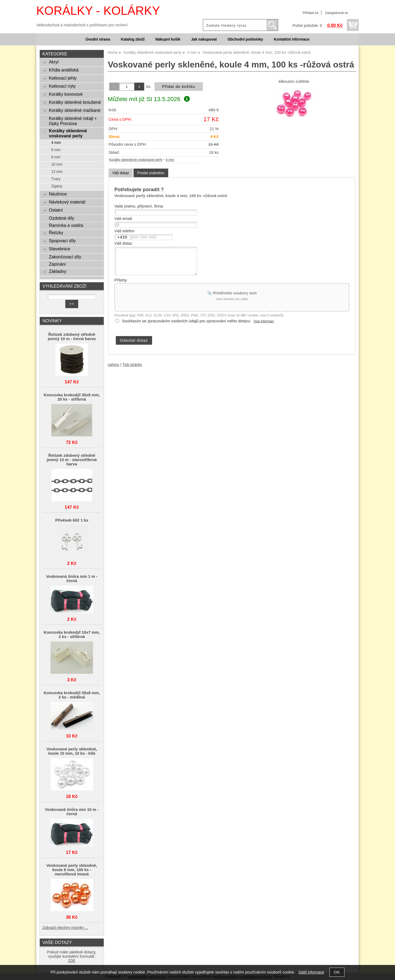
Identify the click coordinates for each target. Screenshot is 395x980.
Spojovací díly (62, 241)
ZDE (72, 961)
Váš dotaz (121, 173)
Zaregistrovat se (337, 13)
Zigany (57, 186)
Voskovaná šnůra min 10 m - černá (72, 812)
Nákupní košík (168, 39)
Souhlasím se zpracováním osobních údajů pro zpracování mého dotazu (186, 321)
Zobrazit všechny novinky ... (65, 928)
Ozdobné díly (62, 218)
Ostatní (56, 210)
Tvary (56, 179)
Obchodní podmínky (245, 39)
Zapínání (57, 264)
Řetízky (56, 233)
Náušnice (58, 194)
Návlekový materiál (67, 202)
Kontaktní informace (292, 39)
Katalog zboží (133, 39)
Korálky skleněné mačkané (75, 110)
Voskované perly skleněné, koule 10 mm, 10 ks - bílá (72, 751)
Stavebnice (60, 249)
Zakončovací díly (65, 257)
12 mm (57, 172)
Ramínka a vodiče (66, 225)
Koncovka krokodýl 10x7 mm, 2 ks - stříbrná (72, 635)
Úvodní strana (98, 39)
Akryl (54, 62)
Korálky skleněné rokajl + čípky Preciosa (73, 121)
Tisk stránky (132, 365)
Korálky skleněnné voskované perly (136, 160)
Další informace (311, 972)
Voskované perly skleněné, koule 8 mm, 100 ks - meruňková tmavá (72, 870)
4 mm (170, 160)
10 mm (57, 164)
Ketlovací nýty (62, 86)
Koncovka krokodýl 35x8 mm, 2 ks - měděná (72, 695)
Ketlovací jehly (63, 78)
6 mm (56, 150)
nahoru (114, 365)
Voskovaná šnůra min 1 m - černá (72, 579)
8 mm (56, 157)
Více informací (264, 321)
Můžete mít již (149, 99)
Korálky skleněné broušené (75, 102)
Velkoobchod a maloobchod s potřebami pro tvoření (82, 25)
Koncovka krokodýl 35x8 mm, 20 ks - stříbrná (72, 397)
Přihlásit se (310, 13)
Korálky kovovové (66, 94)
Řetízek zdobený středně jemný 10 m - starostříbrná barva (72, 460)
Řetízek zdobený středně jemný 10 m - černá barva (72, 337)
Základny (58, 271)
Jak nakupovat (204, 39)
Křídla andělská (64, 70)
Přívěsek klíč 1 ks (72, 520)
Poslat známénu (151, 173)
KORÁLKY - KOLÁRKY (98, 11)
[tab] (121, 173)
